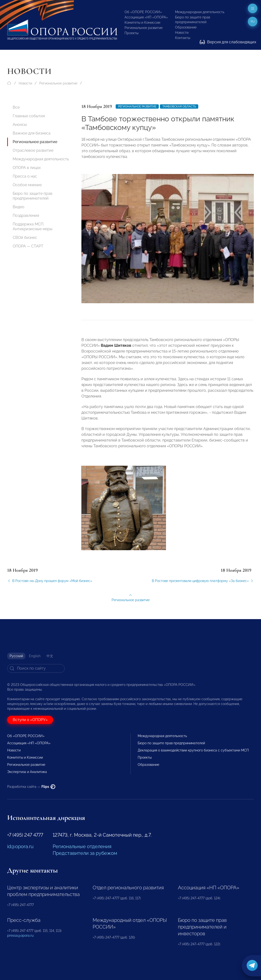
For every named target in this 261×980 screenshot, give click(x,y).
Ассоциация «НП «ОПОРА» (146, 17)
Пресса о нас (25, 176)
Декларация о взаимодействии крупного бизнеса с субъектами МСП (193, 750)
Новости (182, 33)
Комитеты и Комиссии (142, 22)
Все (16, 107)
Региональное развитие (144, 28)
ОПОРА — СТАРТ (28, 246)
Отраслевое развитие (33, 150)
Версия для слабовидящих (228, 42)
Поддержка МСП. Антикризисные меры (33, 227)
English (35, 656)
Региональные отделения (82, 846)
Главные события (29, 116)
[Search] (36, 668)
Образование (186, 27)
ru (253, 22)
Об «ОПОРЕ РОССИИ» (143, 12)
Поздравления (26, 216)
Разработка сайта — (31, 787)
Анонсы (20, 125)
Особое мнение (27, 185)
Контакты (183, 38)
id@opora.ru (20, 846)
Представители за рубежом (85, 853)
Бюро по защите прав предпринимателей (33, 196)
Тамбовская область (179, 106)
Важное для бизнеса (32, 133)
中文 (50, 656)
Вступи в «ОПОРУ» (30, 720)
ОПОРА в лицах (27, 168)
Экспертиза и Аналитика (27, 772)
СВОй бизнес (25, 238)
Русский (16, 656)
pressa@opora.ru (20, 935)
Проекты (131, 33)
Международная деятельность (200, 12)
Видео (19, 207)
